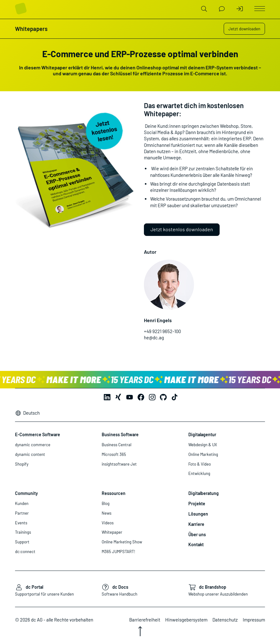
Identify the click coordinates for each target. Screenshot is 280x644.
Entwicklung (199, 473)
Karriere (196, 524)
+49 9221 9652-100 (162, 331)
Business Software (120, 434)
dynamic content (30, 454)
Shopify (22, 464)
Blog (106, 503)
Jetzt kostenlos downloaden (182, 229)
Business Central (117, 445)
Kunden (22, 503)
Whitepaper (112, 532)
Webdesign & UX (203, 445)
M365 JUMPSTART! (118, 552)
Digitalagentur (202, 434)
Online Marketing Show (122, 542)
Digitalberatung (204, 493)
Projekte (197, 504)
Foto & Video (200, 464)
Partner (22, 513)
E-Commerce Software (38, 434)
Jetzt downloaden (244, 29)
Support (22, 542)
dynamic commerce (33, 445)
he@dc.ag (154, 337)
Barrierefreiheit (145, 620)
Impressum (254, 620)
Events (21, 523)
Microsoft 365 (114, 454)
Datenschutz (225, 620)
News (107, 513)
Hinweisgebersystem (186, 620)
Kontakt (196, 544)
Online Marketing (203, 454)
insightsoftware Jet (119, 464)
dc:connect (25, 552)
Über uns (197, 534)
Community (26, 493)
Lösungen (198, 514)
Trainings (23, 532)
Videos (108, 523)
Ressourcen (114, 493)
